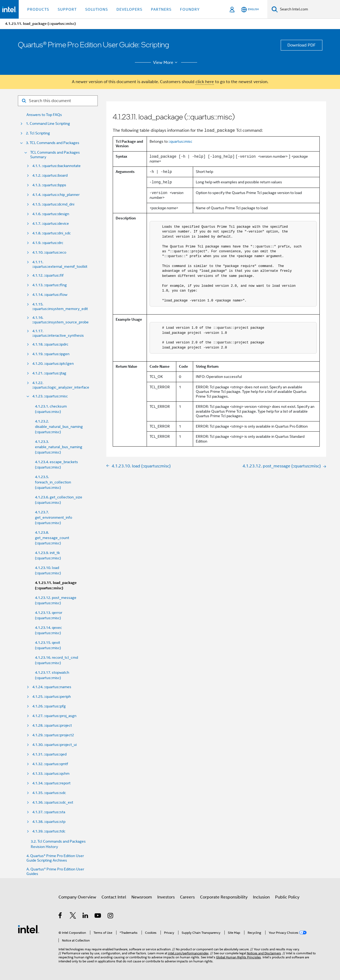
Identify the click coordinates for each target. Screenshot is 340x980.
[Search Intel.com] (309, 9)
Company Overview (77, 897)
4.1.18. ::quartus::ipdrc (50, 344)
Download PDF (302, 45)
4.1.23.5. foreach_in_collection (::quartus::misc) (53, 482)
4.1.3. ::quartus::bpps (49, 185)
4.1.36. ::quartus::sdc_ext (53, 802)
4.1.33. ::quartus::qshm (51, 774)
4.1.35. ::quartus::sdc (49, 793)
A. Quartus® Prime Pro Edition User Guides (55, 871)
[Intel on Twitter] (73, 916)
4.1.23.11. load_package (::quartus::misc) (56, 585)
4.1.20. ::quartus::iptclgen (53, 364)
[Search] (275, 9)
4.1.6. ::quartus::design (51, 214)
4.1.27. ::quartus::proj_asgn (54, 716)
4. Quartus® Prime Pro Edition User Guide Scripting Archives (55, 858)
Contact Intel (114, 897)
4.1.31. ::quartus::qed (49, 754)
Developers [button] (129, 9)
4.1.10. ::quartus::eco (49, 252)
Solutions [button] (97, 9)
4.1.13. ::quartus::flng (50, 285)
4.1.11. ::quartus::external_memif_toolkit (60, 264)
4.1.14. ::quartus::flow (50, 295)
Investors (166, 897)
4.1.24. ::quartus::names (52, 687)
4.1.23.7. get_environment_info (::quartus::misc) (54, 517)
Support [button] (67, 9)
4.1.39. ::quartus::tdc (49, 831)
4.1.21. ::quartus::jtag (49, 373)
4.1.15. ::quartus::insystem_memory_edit (60, 307)
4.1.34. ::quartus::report (51, 783)
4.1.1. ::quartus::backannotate (56, 166)
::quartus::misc (180, 141)
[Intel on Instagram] (111, 916)
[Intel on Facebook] (60, 916)
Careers (187, 897)
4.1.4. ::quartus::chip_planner (56, 195)
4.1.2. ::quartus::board (50, 175)
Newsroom (142, 897)
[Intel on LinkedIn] (86, 916)
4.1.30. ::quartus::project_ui (54, 745)
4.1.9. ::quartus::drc (48, 243)
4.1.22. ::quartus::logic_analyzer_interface (61, 385)
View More (166, 63)
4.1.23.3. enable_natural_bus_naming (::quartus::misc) (59, 447)
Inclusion (261, 897)
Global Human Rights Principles (239, 957)
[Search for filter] (58, 101)
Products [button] (38, 9)
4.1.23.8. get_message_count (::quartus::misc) (52, 538)
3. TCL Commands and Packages (53, 143)
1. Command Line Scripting (48, 124)
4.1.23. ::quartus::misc (50, 396)
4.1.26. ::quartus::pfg (49, 706)
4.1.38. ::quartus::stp (49, 822)
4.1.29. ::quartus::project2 (53, 735)
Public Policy (287, 897)
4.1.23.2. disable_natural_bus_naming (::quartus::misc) (59, 427)
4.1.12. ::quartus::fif (48, 275)
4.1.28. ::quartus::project (52, 725)
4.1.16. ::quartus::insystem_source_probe (60, 320)
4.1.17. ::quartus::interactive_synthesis (58, 333)
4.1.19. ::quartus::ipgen (51, 354)
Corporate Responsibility (224, 897)
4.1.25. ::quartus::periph (52, 697)
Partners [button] (161, 9)
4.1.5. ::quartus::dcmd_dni (53, 204)
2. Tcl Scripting (38, 133)
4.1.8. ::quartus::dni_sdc (52, 233)
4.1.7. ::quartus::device (51, 224)
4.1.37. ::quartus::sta (49, 812)
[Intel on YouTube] (98, 916)
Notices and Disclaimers (264, 953)
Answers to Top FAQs (44, 115)
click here (205, 82)
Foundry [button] (190, 9)
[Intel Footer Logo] (29, 929)
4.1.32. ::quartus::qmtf (50, 764)
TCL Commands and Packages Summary (55, 155)
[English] (250, 9)
